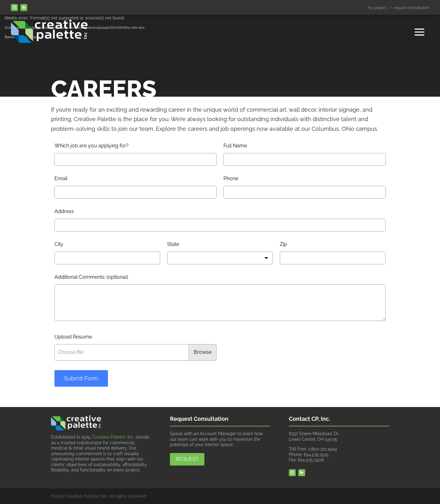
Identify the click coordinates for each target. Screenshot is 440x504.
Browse (203, 352)
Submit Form (81, 378)
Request (187, 459)
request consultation (411, 8)
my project (377, 8)
